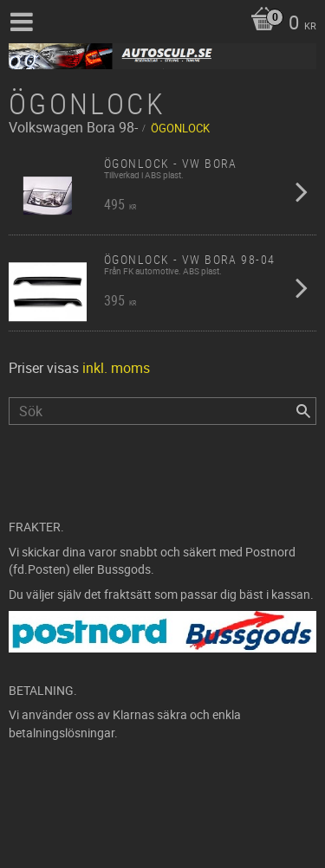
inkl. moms (116, 368)
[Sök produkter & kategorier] (162, 411)
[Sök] (303, 411)
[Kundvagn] (279, 24)
